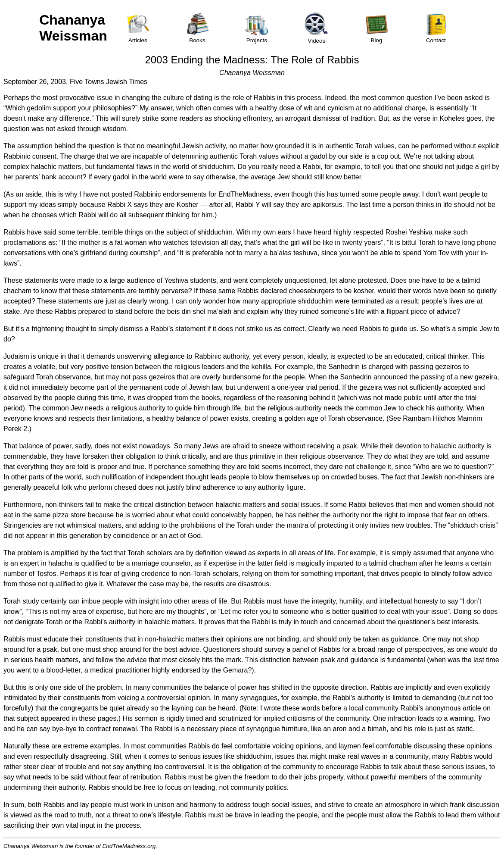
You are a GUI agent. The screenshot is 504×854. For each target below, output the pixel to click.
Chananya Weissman (73, 28)
